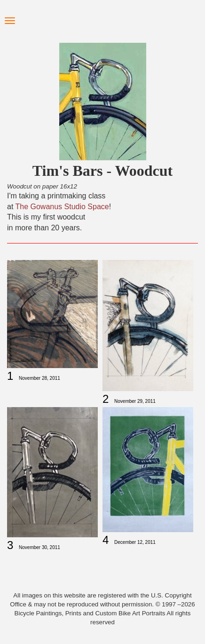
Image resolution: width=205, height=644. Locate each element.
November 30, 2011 (39, 547)
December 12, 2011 (135, 542)
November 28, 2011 (39, 378)
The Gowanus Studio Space (62, 207)
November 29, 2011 (135, 401)
